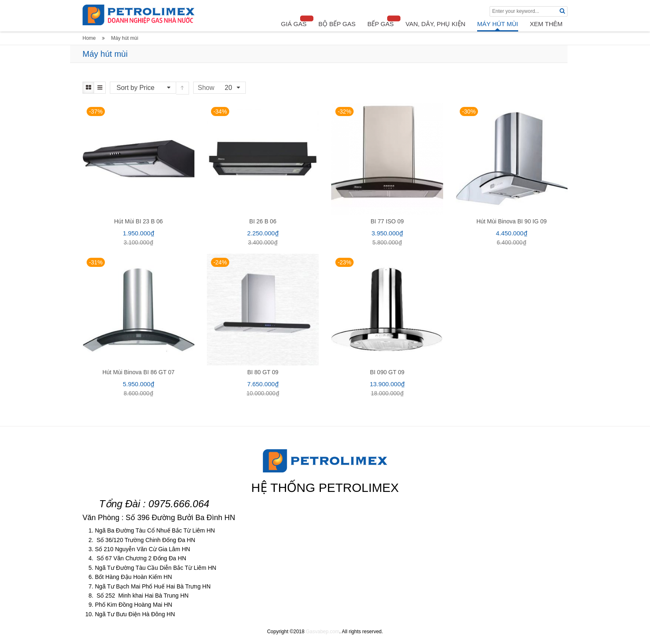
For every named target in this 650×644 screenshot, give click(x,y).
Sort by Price (136, 88)
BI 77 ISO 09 (387, 221)
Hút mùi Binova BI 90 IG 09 (512, 221)
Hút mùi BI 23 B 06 (138, 221)
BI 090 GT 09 (387, 372)
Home (89, 38)
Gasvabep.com (323, 632)
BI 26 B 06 (263, 221)
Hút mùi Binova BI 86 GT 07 (138, 372)
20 (228, 88)
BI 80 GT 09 (263, 372)
